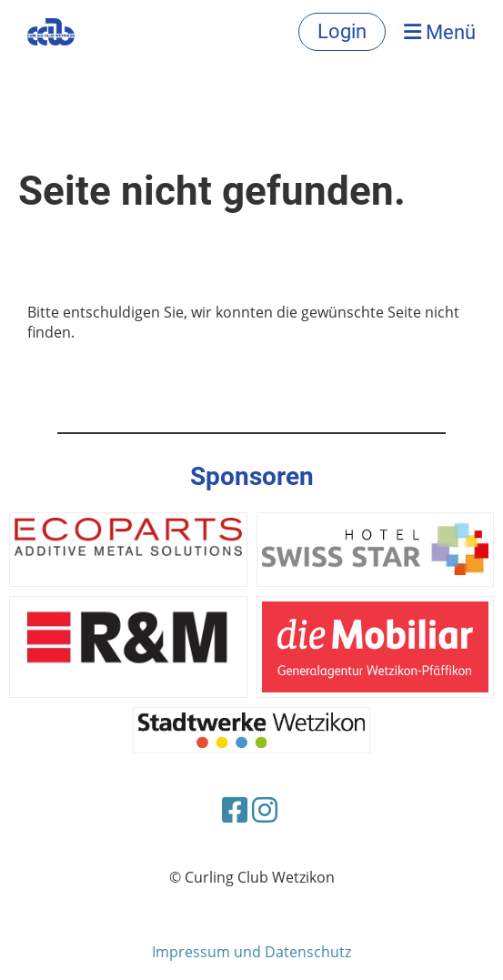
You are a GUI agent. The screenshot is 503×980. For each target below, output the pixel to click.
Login (342, 31)
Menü (440, 32)
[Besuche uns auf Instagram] (265, 809)
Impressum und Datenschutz (251, 952)
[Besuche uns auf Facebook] (235, 809)
